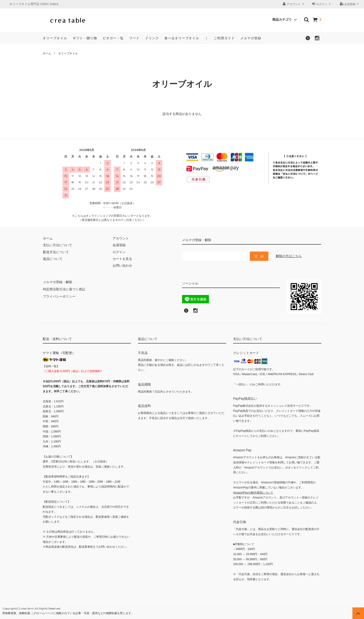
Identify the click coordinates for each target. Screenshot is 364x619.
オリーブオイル (55, 38)
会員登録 (350, 4)
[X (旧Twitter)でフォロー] (186, 312)
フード (134, 38)
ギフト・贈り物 (85, 38)
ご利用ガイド (224, 38)
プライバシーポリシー (59, 295)
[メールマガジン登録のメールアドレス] (214, 256)
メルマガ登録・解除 (57, 282)
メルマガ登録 (251, 38)
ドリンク (152, 38)
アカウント (294, 4)
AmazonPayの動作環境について (253, 493)
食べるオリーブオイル (182, 38)
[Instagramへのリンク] (195, 312)
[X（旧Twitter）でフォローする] (308, 39)
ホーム (47, 53)
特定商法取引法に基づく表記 (64, 288)
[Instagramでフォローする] (317, 39)
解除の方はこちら (289, 256)
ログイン (322, 4)
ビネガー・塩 (113, 38)
